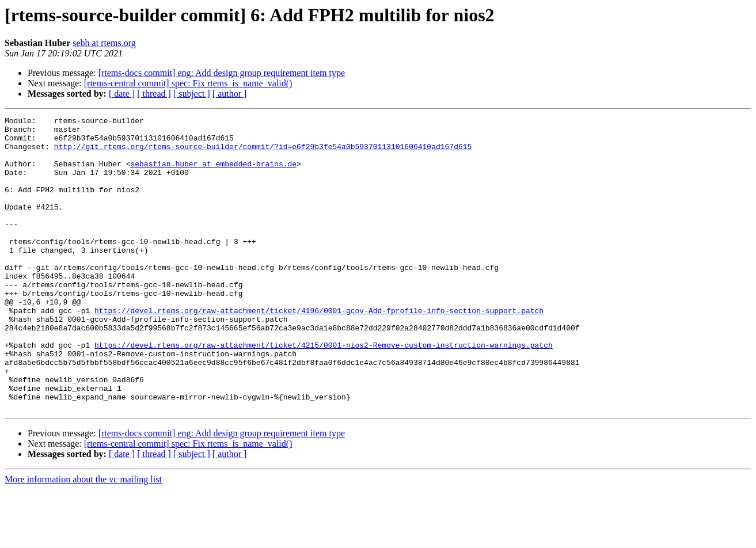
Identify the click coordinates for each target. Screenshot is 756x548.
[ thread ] (154, 94)
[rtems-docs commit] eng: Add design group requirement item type (222, 73)
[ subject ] (192, 94)
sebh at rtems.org (104, 43)
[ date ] (122, 94)
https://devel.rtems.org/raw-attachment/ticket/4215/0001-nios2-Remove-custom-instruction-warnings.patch (324, 391)
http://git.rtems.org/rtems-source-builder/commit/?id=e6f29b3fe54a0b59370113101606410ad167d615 (263, 153)
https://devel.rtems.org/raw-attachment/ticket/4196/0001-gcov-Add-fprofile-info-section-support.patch (319, 350)
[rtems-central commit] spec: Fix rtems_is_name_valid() (188, 83)
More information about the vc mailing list (83, 538)
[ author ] (230, 94)
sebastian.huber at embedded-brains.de (213, 174)
